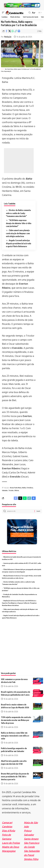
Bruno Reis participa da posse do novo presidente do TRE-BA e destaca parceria (15, 776)
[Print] (19, 31)
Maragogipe (9, 851)
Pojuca (28, 831)
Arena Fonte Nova (16, 488)
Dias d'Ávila (9, 831)
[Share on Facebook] (6, 31)
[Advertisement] (19, 161)
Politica (37, 721)
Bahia (29, 179)
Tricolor (11, 490)
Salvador (5, 490)
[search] (30, 13)
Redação (8, 37)
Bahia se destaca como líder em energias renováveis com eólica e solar (15, 736)
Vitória (17, 490)
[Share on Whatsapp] (13, 31)
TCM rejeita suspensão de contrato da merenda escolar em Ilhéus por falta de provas (16, 720)
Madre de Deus (11, 847)
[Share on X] (10, 31)
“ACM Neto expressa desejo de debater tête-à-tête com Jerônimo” (19, 223)
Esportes (37, 709)
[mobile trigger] (4, 13)
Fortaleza (30, 488)
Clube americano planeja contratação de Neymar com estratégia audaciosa (18, 233)
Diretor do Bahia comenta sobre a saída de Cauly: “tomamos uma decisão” (18, 213)
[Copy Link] (16, 31)
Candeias (7, 826)
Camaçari (7, 822)
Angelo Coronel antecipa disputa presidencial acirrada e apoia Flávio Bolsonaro (19, 243)
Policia (36, 690)
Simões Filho (36, 695)
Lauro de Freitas (11, 843)
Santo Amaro (31, 839)
